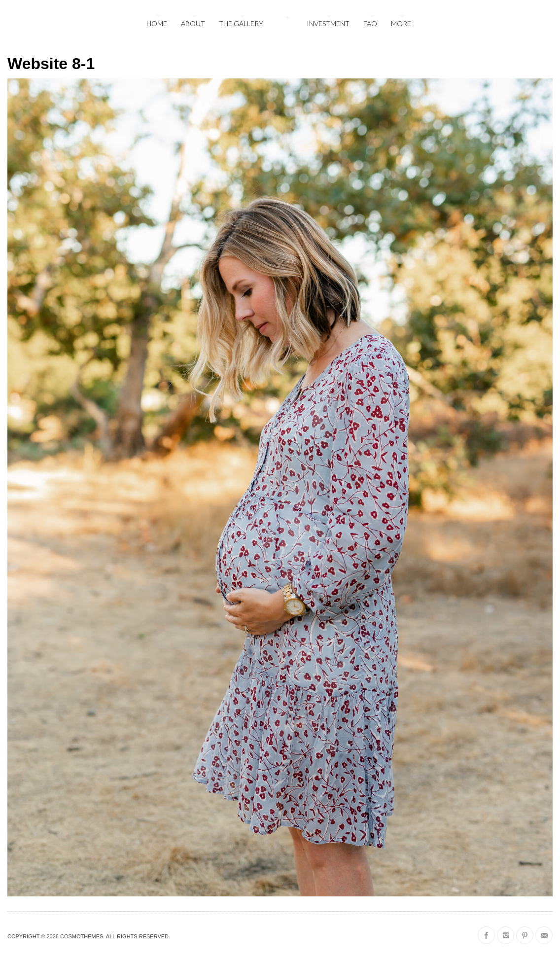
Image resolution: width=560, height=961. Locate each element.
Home (157, 23)
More (401, 23)
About (193, 23)
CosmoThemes (82, 936)
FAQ (370, 23)
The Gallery (241, 23)
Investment (328, 23)
